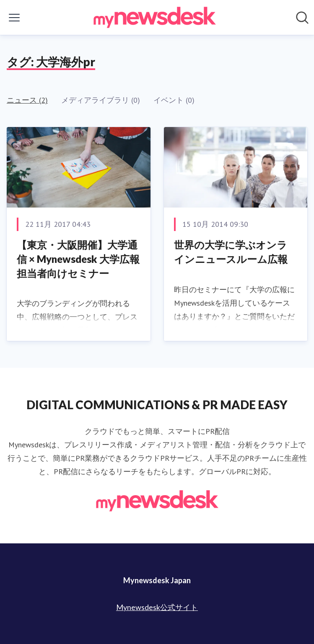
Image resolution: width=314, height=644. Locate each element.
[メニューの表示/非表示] (14, 18)
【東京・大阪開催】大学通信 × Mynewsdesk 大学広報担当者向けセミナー (78, 259)
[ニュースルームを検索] (302, 18)
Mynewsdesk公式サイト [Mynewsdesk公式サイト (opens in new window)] (157, 607)
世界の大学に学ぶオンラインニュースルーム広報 (231, 252)
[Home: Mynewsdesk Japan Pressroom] (155, 17)
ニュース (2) (27, 100)
